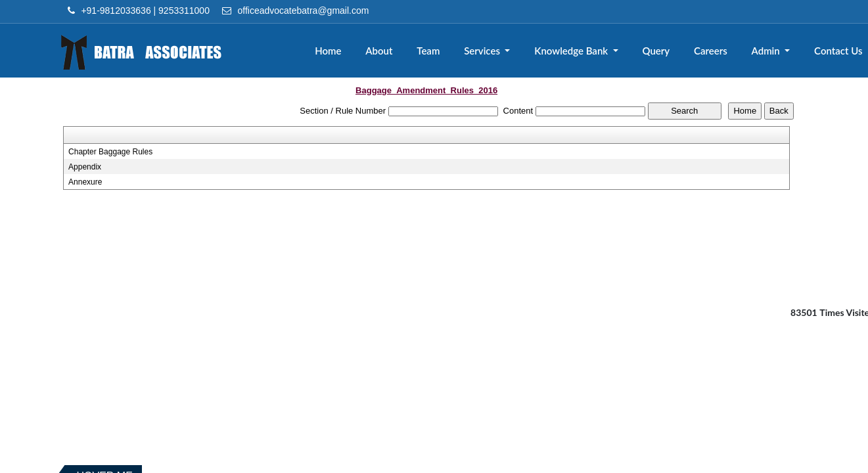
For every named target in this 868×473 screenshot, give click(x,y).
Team (429, 51)
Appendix (85, 167)
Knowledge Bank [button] (574, 51)
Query (656, 51)
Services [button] (485, 51)
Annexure (85, 182)
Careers (711, 51)
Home (330, 51)
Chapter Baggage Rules (110, 152)
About (380, 51)
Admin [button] (767, 51)
